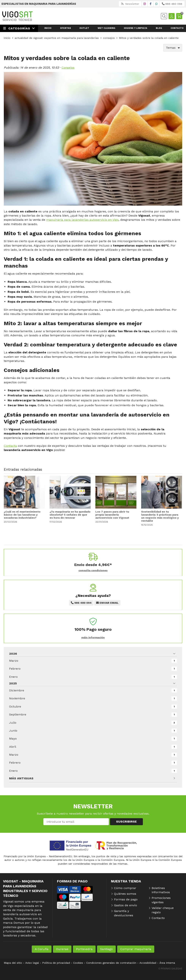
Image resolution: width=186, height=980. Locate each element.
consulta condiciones (93, 570)
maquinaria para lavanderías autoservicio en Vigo (82, 220)
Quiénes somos (125, 894)
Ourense (62, 949)
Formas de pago (126, 899)
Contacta (10, 446)
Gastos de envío (125, 905)
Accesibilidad (148, 963)
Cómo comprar (125, 888)
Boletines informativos (161, 890)
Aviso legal (32, 963)
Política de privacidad (56, 963)
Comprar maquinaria (136, 949)
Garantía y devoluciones (124, 913)
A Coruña (42, 949)
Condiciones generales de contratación (111, 963)
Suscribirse (126, 821)
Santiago (106, 949)
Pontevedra (84, 949)
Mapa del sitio (13, 963)
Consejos (68, 68)
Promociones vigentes (161, 900)
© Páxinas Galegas (170, 969)
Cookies (78, 963)
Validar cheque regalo (163, 910)
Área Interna (167, 963)
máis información (93, 637)
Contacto (158, 918)
